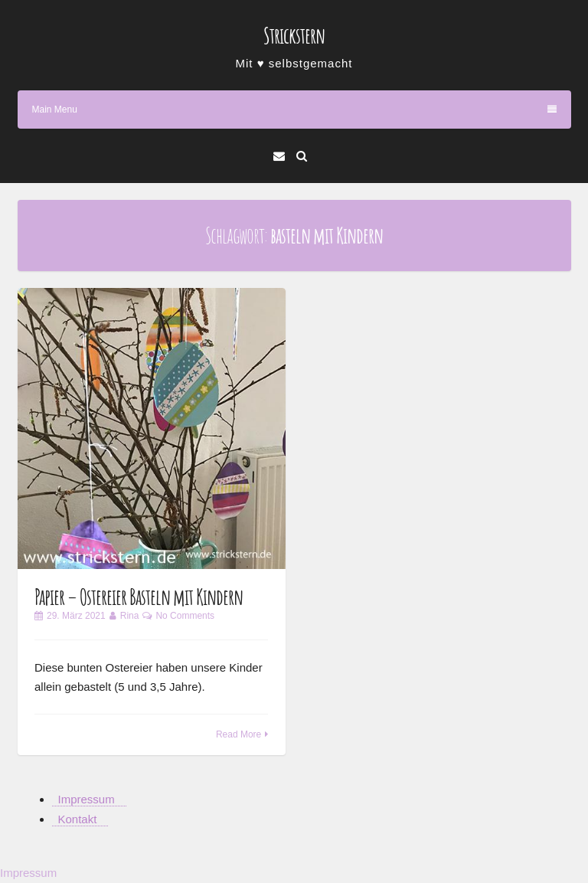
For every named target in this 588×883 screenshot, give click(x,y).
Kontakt (78, 819)
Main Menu (294, 110)
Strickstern (294, 36)
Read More (238, 734)
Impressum (87, 799)
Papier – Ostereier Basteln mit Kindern (139, 597)
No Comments (185, 616)
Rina (130, 616)
